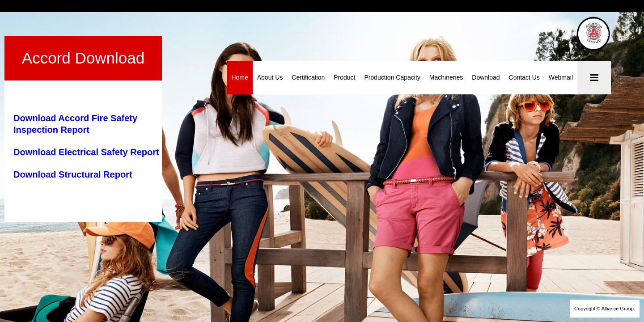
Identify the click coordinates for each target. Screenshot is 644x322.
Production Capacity (392, 77)
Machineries (446, 77)
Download (486, 77)
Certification (309, 77)
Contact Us (524, 77)
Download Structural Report (73, 131)
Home (240, 77)
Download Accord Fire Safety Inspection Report (115, 87)
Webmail (561, 77)
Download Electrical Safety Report (86, 109)
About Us (270, 77)
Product (345, 77)
